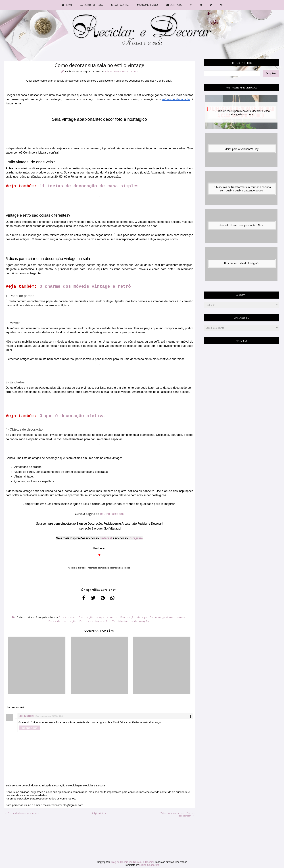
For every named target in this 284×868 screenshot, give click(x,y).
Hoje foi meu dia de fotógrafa (242, 263)
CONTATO (174, 5)
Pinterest (106, 538)
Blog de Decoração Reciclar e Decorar (133, 862)
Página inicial (99, 813)
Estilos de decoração (95, 621)
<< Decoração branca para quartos (22, 813)
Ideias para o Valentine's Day (242, 149)
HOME (67, 5)
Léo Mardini (26, 716)
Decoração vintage (134, 617)
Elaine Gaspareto (149, 865)
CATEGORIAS (120, 5)
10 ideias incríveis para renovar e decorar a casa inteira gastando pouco (242, 113)
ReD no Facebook (112, 514)
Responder (30, 728)
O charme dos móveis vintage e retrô (86, 287)
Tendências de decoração (131, 621)
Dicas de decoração (63, 621)
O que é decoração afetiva (73, 416)
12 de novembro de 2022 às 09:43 (49, 716)
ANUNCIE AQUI (148, 5)
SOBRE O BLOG (92, 5)
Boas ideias (67, 617)
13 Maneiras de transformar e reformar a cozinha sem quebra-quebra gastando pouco (242, 189)
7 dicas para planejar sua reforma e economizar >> (178, 814)
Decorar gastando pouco (168, 617)
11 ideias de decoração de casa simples (89, 186)
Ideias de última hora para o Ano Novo (242, 225)
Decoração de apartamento (98, 617)
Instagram (135, 538)
